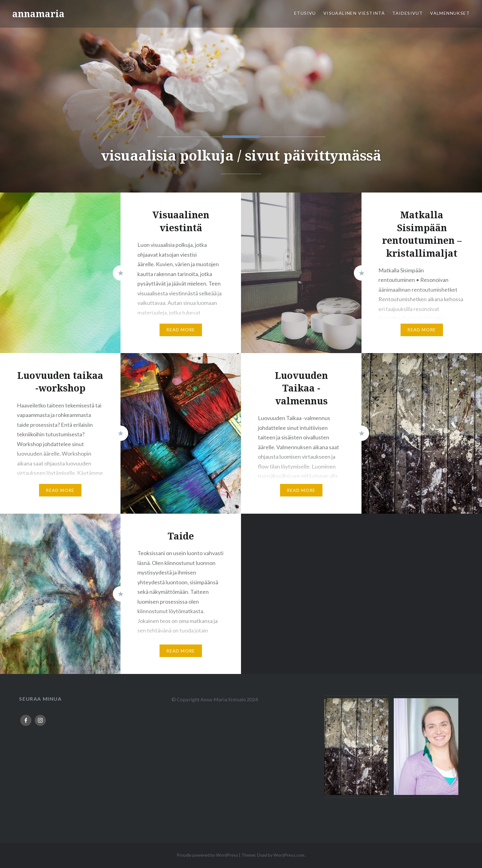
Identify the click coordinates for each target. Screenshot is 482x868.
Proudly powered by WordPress (207, 855)
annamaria (38, 14)
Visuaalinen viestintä (354, 13)
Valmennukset (450, 13)
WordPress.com (289, 855)
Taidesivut (407, 13)
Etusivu (305, 13)
